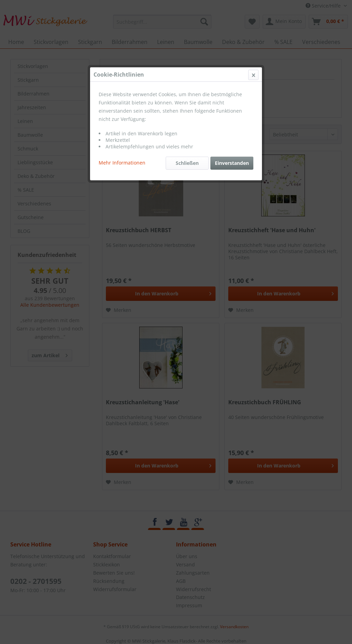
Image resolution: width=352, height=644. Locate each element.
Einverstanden (232, 163)
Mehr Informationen (122, 163)
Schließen (187, 163)
